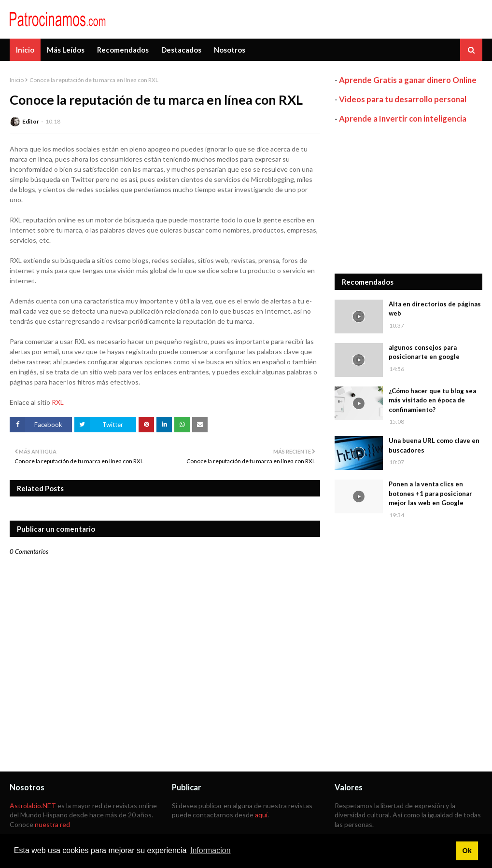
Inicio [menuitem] (25, 50)
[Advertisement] (408, 199)
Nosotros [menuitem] (230, 50)
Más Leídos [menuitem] (66, 50)
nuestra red (52, 824)
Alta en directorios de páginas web (435, 309)
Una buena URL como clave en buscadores (434, 445)
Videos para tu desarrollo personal (403, 99)
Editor (31, 121)
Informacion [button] (211, 850)
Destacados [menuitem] (181, 50)
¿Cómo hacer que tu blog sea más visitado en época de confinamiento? (432, 400)
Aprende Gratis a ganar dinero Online (408, 80)
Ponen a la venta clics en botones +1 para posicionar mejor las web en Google (430, 493)
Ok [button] (467, 851)
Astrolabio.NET (33, 806)
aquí (261, 815)
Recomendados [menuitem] (123, 50)
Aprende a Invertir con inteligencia (403, 118)
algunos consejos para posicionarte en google (424, 352)
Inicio (17, 80)
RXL (58, 402)
